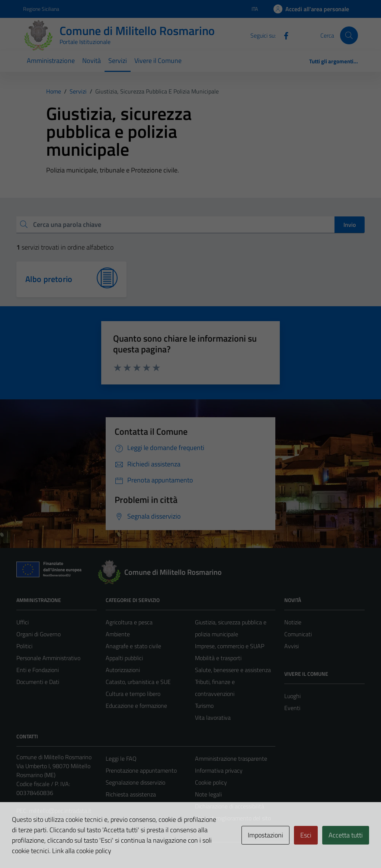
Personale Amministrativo (48, 658)
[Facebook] (283, 35)
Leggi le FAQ (121, 758)
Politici (24, 646)
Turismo (204, 706)
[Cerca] (349, 35)
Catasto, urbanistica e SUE (138, 682)
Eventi (292, 708)
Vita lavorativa (213, 717)
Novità (92, 61)
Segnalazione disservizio (135, 782)
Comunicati (298, 634)
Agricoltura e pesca (129, 622)
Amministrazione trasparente (231, 758)
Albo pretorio (49, 279)
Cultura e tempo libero (133, 694)
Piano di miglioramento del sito (233, 818)
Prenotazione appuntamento (141, 770)
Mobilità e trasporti (218, 658)
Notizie (293, 622)
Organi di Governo (39, 634)
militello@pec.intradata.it (60, 811)
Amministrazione (51, 61)
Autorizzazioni (123, 670)
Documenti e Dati (38, 682)
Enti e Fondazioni (38, 670)
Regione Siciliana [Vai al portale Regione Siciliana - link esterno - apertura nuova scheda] (41, 9)
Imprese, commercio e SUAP (230, 646)
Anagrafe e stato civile (133, 646)
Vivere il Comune (158, 61)
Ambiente (118, 634)
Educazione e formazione (136, 706)
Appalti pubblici (124, 658)
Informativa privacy (219, 770)
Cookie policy (211, 782)
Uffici (23, 622)
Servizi (118, 61)
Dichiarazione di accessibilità (230, 806)
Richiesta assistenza (131, 794)
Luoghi (292, 696)
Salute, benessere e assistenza (233, 670)
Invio (350, 225)
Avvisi (292, 646)
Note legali (208, 794)
